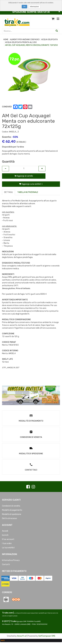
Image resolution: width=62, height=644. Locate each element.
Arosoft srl (22, 636)
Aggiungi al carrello (24, 176)
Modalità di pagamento (12, 510)
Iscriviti (5, 535)
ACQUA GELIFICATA (49, 40)
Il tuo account (8, 539)
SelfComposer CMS (47, 636)
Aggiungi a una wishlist (31, 184)
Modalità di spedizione (12, 514)
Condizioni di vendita (11, 506)
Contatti (6, 564)
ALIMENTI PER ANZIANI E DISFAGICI (25, 40)
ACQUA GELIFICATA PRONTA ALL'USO (21, 42)
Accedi (5, 531)
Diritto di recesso (9, 518)
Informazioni (34, 7)
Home (6, 40)
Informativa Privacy (11, 560)
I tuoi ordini (7, 543)
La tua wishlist (8, 548)
